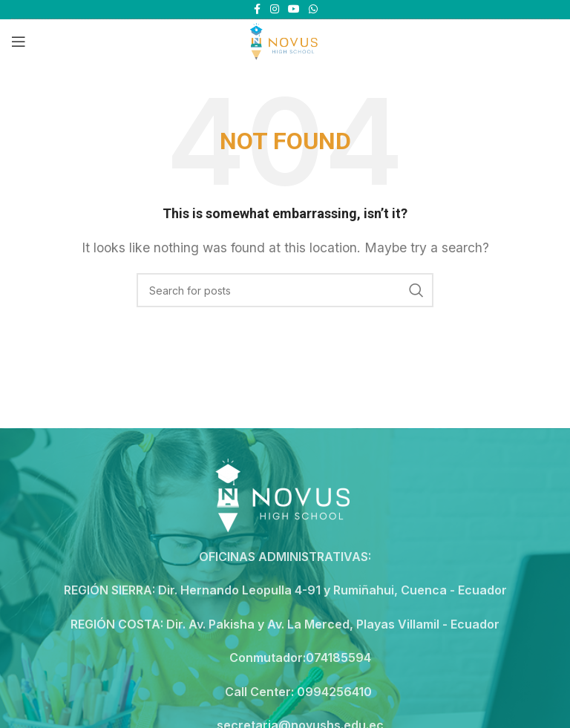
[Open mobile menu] (19, 42)
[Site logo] (285, 40)
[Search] (285, 290)
